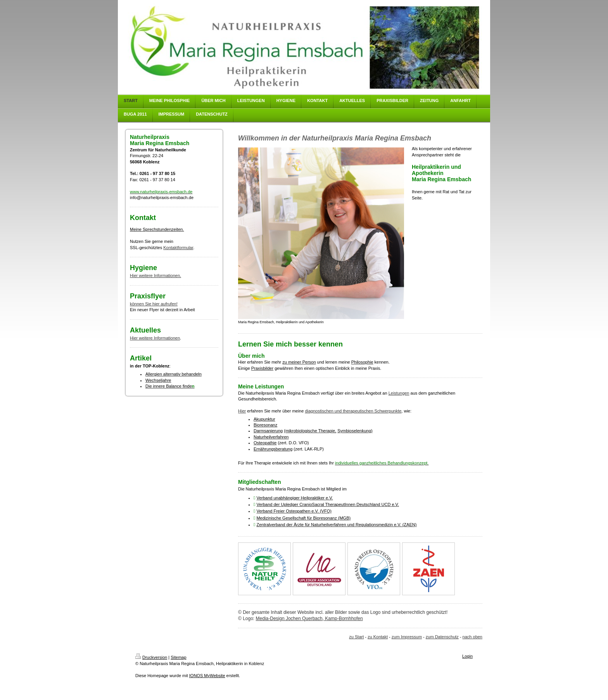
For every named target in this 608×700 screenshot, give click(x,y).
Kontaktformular (178, 248)
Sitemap (178, 657)
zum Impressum (407, 637)
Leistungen (399, 393)
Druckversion (151, 657)
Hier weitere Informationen (155, 338)
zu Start (356, 637)
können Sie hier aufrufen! (154, 304)
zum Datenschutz (442, 637)
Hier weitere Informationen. (155, 275)
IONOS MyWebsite (207, 676)
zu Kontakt (378, 637)
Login (467, 656)
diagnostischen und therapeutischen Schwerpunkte (353, 411)
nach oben (472, 637)
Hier (242, 411)
